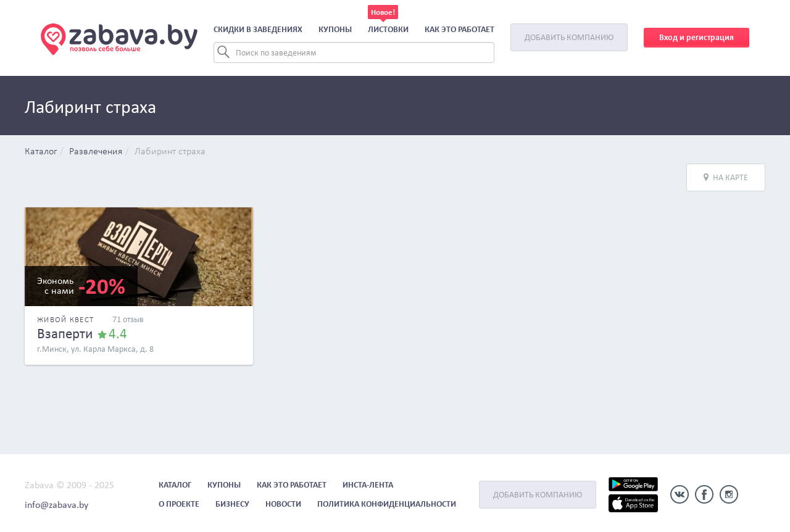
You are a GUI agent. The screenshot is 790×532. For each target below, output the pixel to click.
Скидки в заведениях (258, 29)
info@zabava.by (56, 505)
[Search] (354, 52)
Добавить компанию (569, 37)
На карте (726, 177)
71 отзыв (128, 319)
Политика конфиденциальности (387, 504)
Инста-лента (368, 485)
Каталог (41, 152)
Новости (283, 504)
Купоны (335, 29)
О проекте (179, 504)
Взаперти (65, 333)
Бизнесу (232, 504)
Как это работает (459, 29)
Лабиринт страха (170, 152)
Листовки (388, 29)
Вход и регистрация (696, 37)
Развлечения (96, 152)
